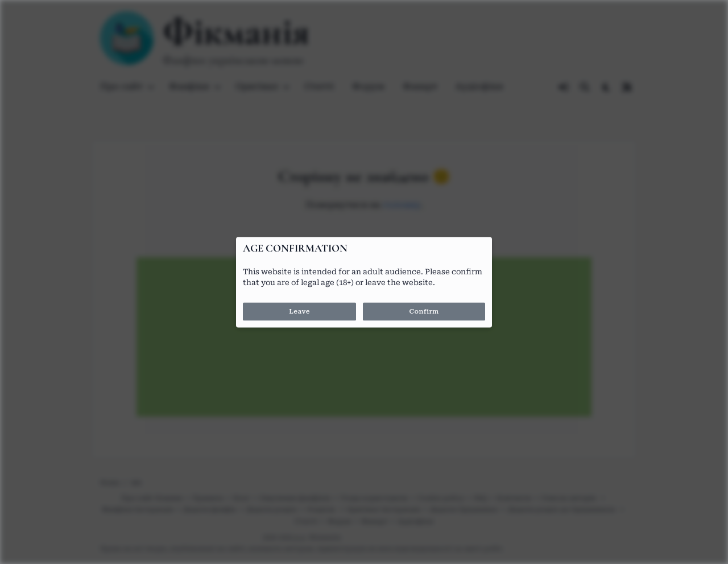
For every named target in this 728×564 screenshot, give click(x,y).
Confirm (424, 311)
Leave (299, 311)
